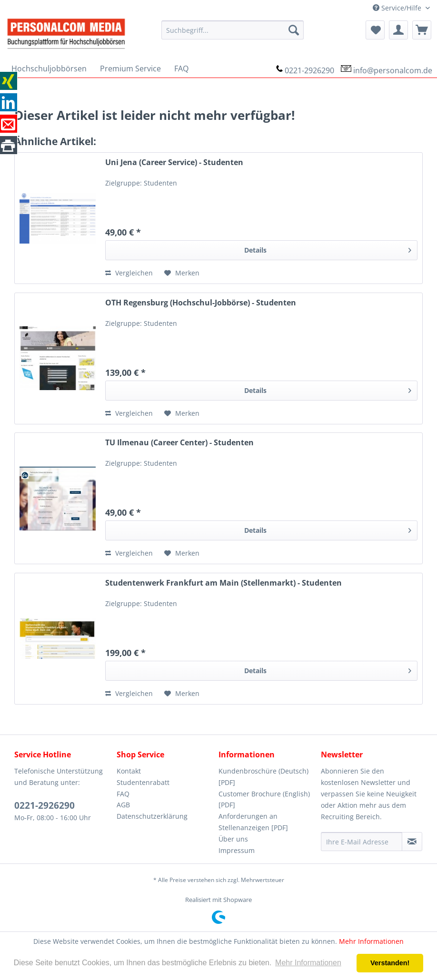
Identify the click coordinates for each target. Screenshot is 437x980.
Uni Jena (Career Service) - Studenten (174, 162)
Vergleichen (129, 273)
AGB (123, 805)
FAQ (123, 794)
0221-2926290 (309, 70)
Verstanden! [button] (390, 963)
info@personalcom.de (393, 70)
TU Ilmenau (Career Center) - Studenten (179, 443)
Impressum (237, 850)
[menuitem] (232, 30)
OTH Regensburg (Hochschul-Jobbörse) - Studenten (201, 303)
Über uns (233, 839)
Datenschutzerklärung (152, 816)
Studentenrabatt (143, 782)
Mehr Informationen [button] (308, 963)
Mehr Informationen (371, 941)
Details (328, 249)
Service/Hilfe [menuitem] (398, 8)
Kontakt (129, 771)
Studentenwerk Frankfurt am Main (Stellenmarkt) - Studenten (223, 583)
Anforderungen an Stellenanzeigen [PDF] (253, 822)
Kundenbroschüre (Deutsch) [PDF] (263, 777)
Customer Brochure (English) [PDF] (264, 799)
